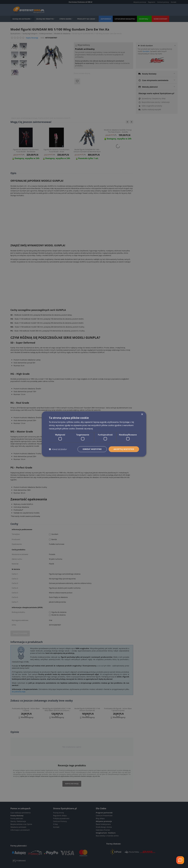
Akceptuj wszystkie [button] (124, 449)
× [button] (142, 414)
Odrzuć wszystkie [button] (92, 449)
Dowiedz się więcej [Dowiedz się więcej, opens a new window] (84, 428)
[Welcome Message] (180, 860)
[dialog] (94, 434)
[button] (58, 449)
